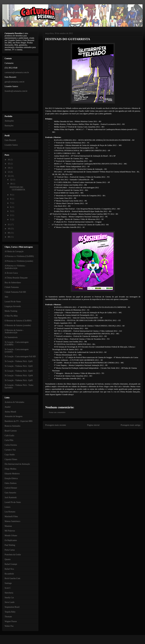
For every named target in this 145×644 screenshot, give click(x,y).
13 (9, 172)
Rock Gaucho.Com (12, 578)
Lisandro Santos (11, 145)
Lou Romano (10, 512)
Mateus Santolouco (12, 521)
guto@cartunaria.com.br (15, 82)
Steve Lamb (9, 602)
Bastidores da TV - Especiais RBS (19, 421)
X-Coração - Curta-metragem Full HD (20, 357)
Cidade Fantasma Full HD (15, 292)
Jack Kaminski (11, 497)
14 (9, 168)
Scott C (8, 588)
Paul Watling (10, 545)
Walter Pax (9, 626)
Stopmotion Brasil (12, 607)
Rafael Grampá (11, 564)
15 (9, 164)
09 (9, 233)
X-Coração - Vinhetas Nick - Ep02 (19, 366)
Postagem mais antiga (130, 425)
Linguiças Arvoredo (13, 306)
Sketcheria (9, 593)
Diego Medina (10, 469)
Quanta (8, 559)
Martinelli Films (11, 516)
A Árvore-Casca (11, 273)
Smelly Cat (9, 598)
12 (9, 176)
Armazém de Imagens (14, 416)
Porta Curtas (10, 550)
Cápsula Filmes (11, 459)
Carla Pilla (9, 440)
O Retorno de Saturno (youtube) (18, 325)
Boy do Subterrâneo (13, 283)
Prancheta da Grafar (13, 555)
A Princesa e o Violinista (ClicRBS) (19, 256)
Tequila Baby (10, 612)
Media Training (11, 311)
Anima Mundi (10, 412)
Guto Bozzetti (10, 140)
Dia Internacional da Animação (17, 464)
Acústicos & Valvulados (14, 402)
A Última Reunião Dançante (16, 278)
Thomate (8, 617)
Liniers (8, 507)
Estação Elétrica (11, 478)
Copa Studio (10, 455)
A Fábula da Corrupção (14, 251)
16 (9, 160)
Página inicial (93, 425)
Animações (9, 121)
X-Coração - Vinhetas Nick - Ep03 (19, 371)
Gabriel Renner (11, 488)
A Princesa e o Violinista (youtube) (19, 261)
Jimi (6, 297)
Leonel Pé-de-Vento (13, 302)
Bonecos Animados (13, 426)
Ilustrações (9, 126)
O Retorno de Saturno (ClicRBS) (18, 321)
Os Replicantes (11, 540)
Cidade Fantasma (12, 287)
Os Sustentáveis (11, 337)
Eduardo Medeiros (12, 474)
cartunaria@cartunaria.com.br (17, 72)
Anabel (8, 407)
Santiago (8, 583)
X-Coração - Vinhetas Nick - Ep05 (19, 380)
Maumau (8, 526)
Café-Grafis (9, 436)
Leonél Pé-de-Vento (13, 502)
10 (11, 184)
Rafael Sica (9, 569)
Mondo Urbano (11, 536)
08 (9, 237)
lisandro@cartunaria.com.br (16, 91)
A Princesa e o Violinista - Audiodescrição (15, 267)
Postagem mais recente (56, 425)
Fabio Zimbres (11, 483)
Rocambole (9, 574)
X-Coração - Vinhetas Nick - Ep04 (19, 376)
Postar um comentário (57, 412)
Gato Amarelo (10, 493)
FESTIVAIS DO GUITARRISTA (68, 39)
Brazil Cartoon (11, 431)
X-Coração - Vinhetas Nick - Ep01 (19, 361)
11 (9, 225)
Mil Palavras (10, 531)
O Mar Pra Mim (11, 316)
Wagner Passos (11, 621)
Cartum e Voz (10, 450)
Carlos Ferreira (11, 445)
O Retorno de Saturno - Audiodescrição (14, 331)
